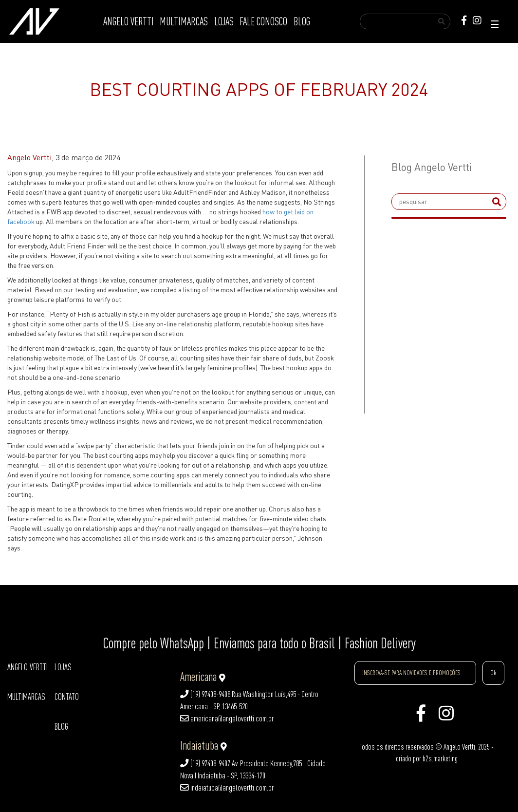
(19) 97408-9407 (205, 763)
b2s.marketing (440, 758)
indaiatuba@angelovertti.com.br (227, 788)
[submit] (497, 202)
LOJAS (224, 21)
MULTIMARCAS (184, 21)
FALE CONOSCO (263, 21)
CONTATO (67, 697)
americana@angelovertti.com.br (227, 718)
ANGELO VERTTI (129, 21)
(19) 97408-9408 (205, 694)
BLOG (302, 21)
